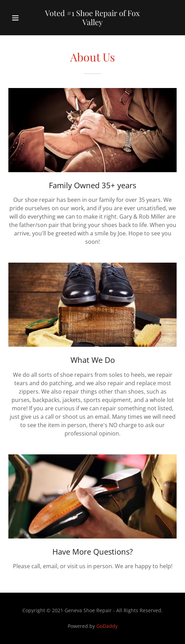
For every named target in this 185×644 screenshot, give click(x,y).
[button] (20, 18)
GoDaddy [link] (107, 626)
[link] (92, 18)
